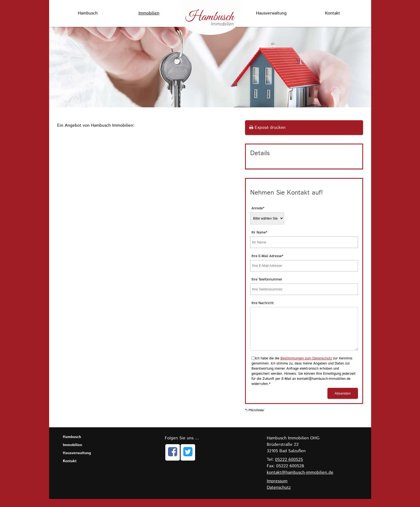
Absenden (343, 401)
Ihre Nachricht (263, 303)
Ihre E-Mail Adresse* (267, 256)
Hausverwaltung (271, 13)
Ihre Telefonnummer (267, 280)
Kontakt (333, 13)
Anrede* (258, 208)
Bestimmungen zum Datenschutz (306, 366)
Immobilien (149, 13)
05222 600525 (289, 468)
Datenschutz (279, 496)
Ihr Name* (259, 233)
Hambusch (88, 13)
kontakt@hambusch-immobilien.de (300, 481)
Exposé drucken (267, 128)
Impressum (277, 489)
